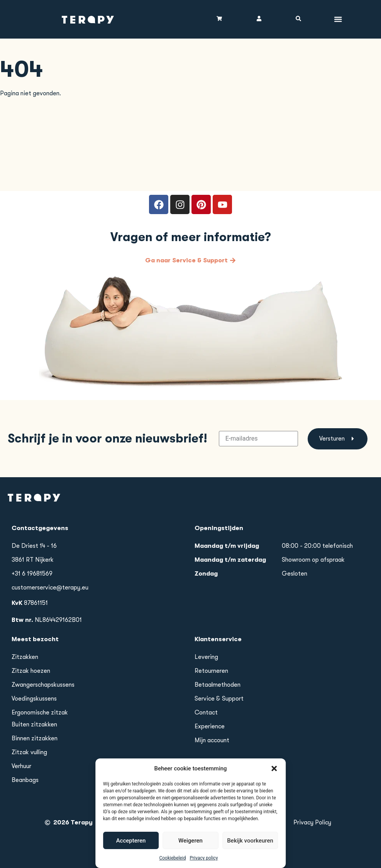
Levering (206, 657)
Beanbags (25, 780)
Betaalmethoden (218, 685)
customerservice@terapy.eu (50, 588)
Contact (206, 713)
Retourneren (211, 671)
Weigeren (190, 848)
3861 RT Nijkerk (33, 560)
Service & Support (219, 699)
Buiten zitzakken (34, 724)
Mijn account (212, 740)
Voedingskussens (34, 699)
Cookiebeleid (172, 865)
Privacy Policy (312, 822)
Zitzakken (25, 657)
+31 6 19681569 (32, 574)
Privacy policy (204, 865)
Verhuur (21, 766)
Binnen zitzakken (35, 738)
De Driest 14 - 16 (34, 546)
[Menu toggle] (338, 19)
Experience (210, 726)
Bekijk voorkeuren (250, 848)
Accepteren (131, 848)
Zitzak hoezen (31, 671)
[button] (274, 775)
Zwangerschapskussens (43, 685)
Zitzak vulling (29, 752)
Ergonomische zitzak (40, 713)
